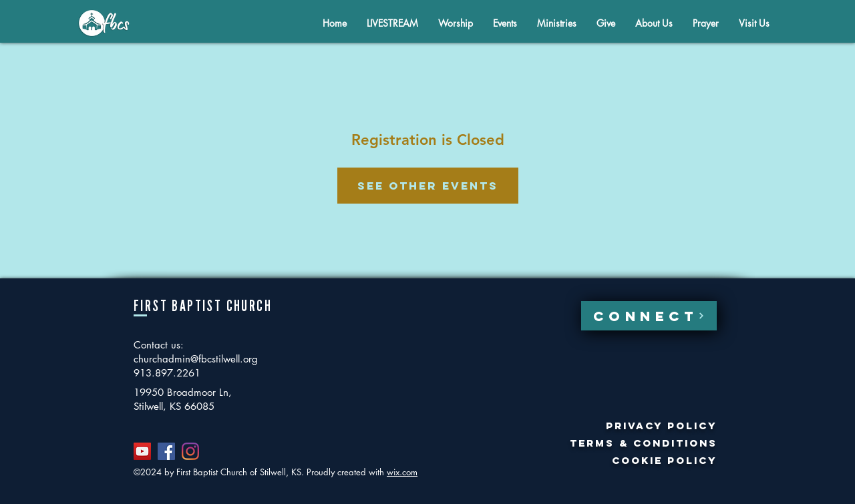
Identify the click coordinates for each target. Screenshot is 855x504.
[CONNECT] (649, 316)
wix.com (402, 472)
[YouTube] (142, 451)
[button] (654, 23)
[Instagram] (190, 451)
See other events (428, 186)
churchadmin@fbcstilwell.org (196, 359)
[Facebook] (166, 451)
